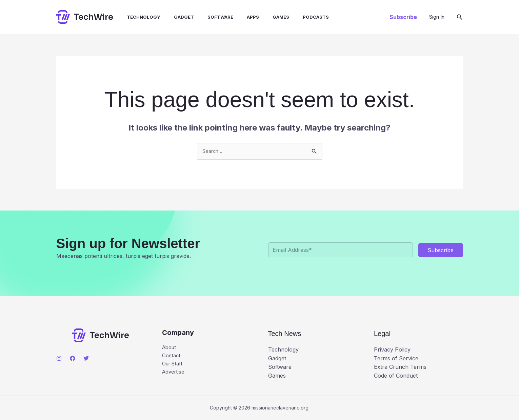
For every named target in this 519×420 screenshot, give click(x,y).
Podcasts (295, 17)
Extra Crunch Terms (400, 367)
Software (208, 17)
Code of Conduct (396, 376)
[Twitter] (86, 359)
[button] (403, 17)
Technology (137, 17)
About (170, 348)
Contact (172, 357)
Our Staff (174, 366)
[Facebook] (73, 359)
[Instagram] (59, 359)
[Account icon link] (437, 17)
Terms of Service (396, 359)
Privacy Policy (392, 350)
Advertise (174, 375)
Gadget (174, 17)
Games (263, 17)
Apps (238, 17)
